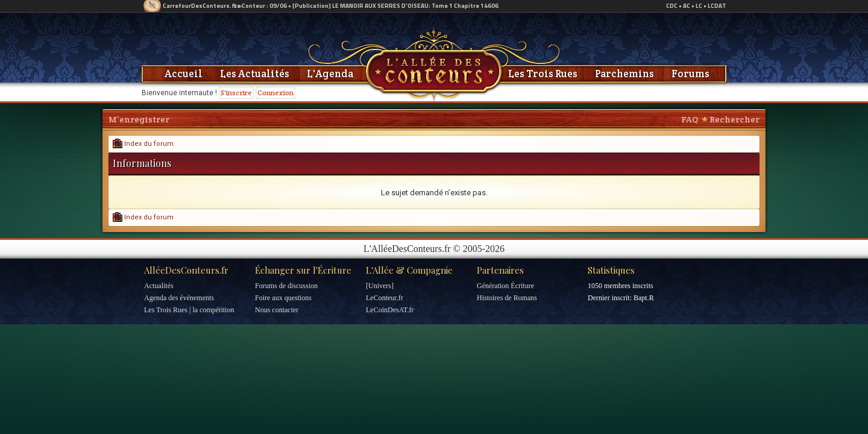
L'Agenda (330, 74)
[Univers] (380, 286)
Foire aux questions (283, 298)
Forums (690, 74)
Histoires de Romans (507, 298)
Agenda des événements (179, 298)
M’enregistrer (139, 119)
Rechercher (734, 119)
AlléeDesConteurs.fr (186, 270)
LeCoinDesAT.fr (390, 310)
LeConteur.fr (385, 298)
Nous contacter (277, 310)
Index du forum (143, 144)
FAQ (690, 119)
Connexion (275, 93)
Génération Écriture (505, 286)
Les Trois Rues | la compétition (189, 310)
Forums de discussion (286, 286)
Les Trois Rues (543, 74)
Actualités (159, 286)
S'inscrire (236, 93)
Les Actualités (255, 74)
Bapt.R (644, 298)
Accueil (184, 74)
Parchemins (624, 74)
